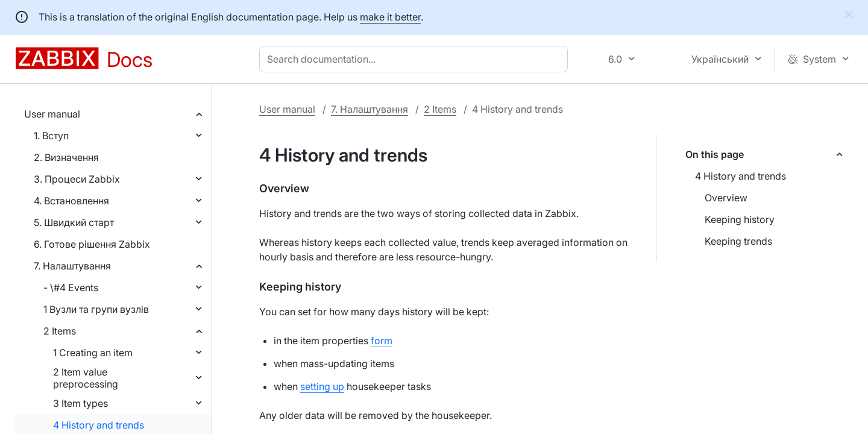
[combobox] (416, 59)
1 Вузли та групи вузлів (96, 309)
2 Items (60, 331)
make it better (390, 17)
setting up (322, 386)
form (382, 341)
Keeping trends (738, 241)
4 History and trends (99, 425)
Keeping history (740, 219)
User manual (52, 114)
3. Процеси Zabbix (77, 179)
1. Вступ (51, 136)
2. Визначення (66, 157)
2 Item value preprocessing (86, 378)
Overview (726, 198)
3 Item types (80, 403)
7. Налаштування (72, 266)
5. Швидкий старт (74, 222)
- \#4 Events (71, 288)
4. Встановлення (71, 201)
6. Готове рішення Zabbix (92, 244)
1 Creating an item (93, 353)
